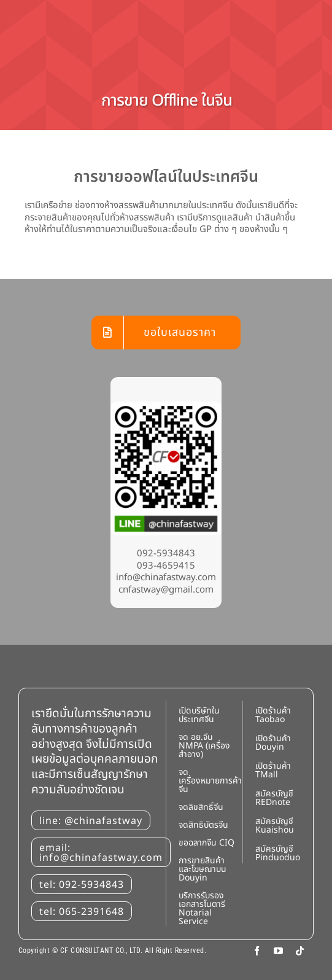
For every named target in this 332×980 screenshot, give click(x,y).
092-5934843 (166, 554)
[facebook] (257, 951)
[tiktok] (300, 951)
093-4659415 (166, 566)
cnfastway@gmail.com (166, 590)
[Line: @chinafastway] (166, 406)
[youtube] (278, 951)
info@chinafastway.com (166, 577)
